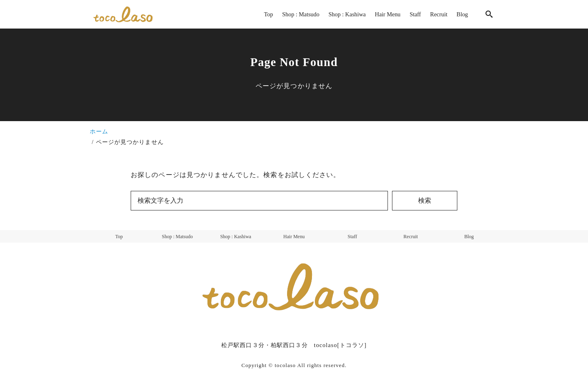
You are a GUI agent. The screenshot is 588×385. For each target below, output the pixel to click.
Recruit (411, 237)
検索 (425, 200)
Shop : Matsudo (177, 237)
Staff (352, 237)
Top (119, 237)
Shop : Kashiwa (236, 237)
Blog (469, 237)
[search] (489, 14)
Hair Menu (294, 237)
